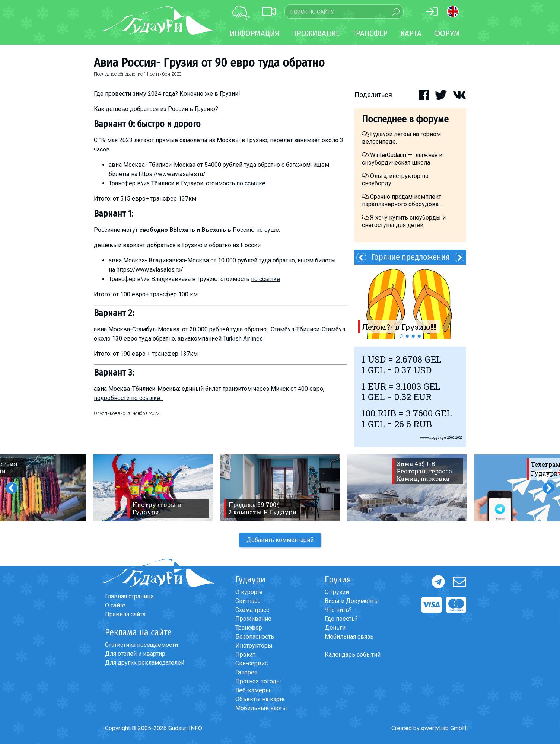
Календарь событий (353, 654)
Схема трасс (252, 610)
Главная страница (129, 596)
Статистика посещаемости (141, 645)
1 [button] (401, 336)
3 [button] (413, 336)
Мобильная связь (349, 637)
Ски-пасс (248, 601)
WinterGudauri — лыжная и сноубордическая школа (402, 159)
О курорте (249, 592)
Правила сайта (125, 614)
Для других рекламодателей (145, 663)
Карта (411, 33)
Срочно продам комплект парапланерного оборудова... (402, 200)
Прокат (245, 654)
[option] (410, 302)
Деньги (335, 628)
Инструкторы (254, 646)
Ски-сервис (252, 663)
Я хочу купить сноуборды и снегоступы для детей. (404, 221)
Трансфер (249, 628)
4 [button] (419, 336)
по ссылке (251, 183)
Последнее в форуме (405, 119)
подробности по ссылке (128, 398)
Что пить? (338, 610)
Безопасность (255, 637)
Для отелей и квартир (135, 654)
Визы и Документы (352, 601)
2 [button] (407, 336)
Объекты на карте (260, 699)
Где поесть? (341, 619)
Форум (447, 33)
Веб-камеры (253, 690)
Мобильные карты (261, 708)
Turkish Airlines (243, 339)
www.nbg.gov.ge (433, 438)
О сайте (115, 605)
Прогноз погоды (258, 681)
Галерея (246, 672)
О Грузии (337, 592)
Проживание (253, 619)
